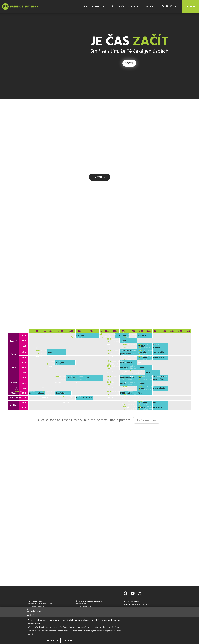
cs (176, 6)
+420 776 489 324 (37, 606)
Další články (99, 177)
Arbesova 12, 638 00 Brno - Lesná (40, 604)
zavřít (31, 615)
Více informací (52, 640)
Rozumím (69, 640)
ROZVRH (129, 63)
